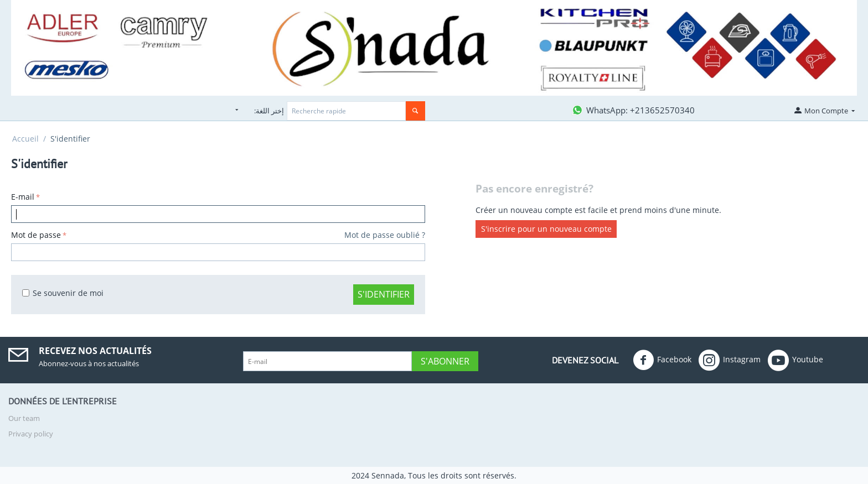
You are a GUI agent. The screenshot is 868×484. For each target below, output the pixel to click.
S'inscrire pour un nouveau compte (546, 229)
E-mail (23, 197)
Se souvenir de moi (63, 293)
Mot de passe (36, 235)
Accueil (25, 139)
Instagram (730, 360)
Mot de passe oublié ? (385, 235)
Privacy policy (31, 434)
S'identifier (384, 294)
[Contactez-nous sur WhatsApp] (633, 110)
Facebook (662, 360)
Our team (24, 418)
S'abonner (445, 361)
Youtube (795, 360)
